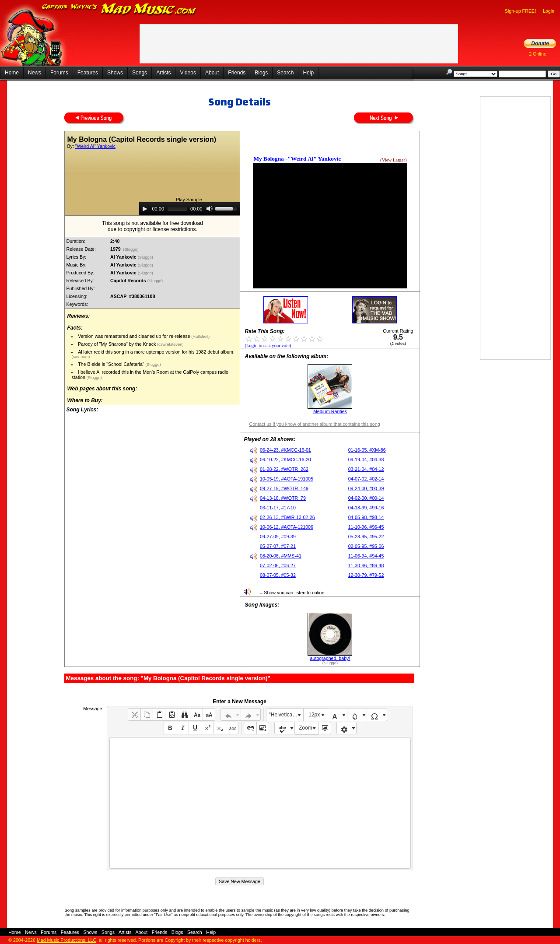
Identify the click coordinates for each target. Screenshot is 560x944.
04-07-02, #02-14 (366, 479)
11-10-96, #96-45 (366, 527)
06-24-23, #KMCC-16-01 (285, 450)
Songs (140, 73)
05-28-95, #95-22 (366, 537)
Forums (59, 73)
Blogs (261, 73)
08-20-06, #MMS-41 (281, 556)
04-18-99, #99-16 (366, 508)
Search (285, 73)
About (212, 73)
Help (308, 73)
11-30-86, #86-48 (366, 565)
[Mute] (210, 209)
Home (12, 73)
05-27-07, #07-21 (278, 546)
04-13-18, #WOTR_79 (283, 498)
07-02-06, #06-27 (278, 565)
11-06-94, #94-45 (366, 556)
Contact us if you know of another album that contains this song (314, 424)
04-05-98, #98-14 (366, 517)
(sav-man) (80, 357)
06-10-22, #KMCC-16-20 (285, 460)
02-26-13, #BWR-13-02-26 (287, 517)
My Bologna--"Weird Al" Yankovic (297, 159)
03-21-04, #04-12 (366, 469)
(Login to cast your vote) (268, 346)
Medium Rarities (330, 411)
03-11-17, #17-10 (278, 508)
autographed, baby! (330, 658)
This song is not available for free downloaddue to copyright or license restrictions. (152, 226)
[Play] (145, 209)
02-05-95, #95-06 (366, 546)
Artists (163, 73)
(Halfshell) (200, 337)
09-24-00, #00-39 (366, 488)
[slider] (177, 209)
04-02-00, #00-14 (366, 498)
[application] (189, 209)
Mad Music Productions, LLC (66, 940)
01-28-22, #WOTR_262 (284, 469)
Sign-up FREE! (520, 11)
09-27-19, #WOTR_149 (284, 488)
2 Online (538, 54)
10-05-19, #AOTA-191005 (287, 479)
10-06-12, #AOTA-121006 (287, 527)
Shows (115, 73)
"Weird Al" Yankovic (95, 146)
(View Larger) (393, 160)
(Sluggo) (131, 249)
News (35, 73)
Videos (188, 73)
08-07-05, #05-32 (278, 575)
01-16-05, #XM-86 (367, 450)
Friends (237, 73)
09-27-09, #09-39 (278, 537)
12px (314, 715)
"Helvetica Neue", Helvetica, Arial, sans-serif (286, 715)
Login (549, 11)
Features (88, 73)
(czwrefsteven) (170, 344)
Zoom (306, 728)
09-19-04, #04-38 (366, 460)
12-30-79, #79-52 (366, 575)
